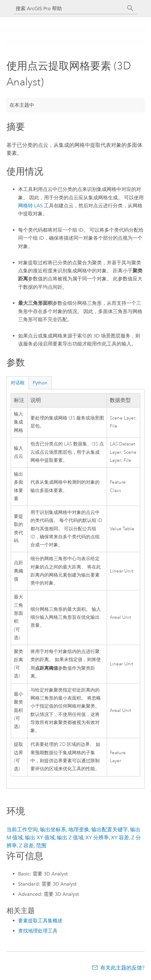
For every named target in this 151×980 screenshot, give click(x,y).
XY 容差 (120, 837)
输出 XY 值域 (40, 837)
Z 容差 (26, 846)
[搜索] (130, 8)
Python (40, 383)
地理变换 (79, 829)
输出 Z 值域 (70, 837)
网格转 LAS (30, 206)
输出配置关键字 (110, 829)
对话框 (18, 383)
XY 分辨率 (97, 837)
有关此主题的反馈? (122, 968)
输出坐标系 (53, 829)
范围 (41, 846)
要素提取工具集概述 (40, 921)
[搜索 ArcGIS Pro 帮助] (70, 8)
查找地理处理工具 (38, 931)
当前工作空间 (22, 829)
